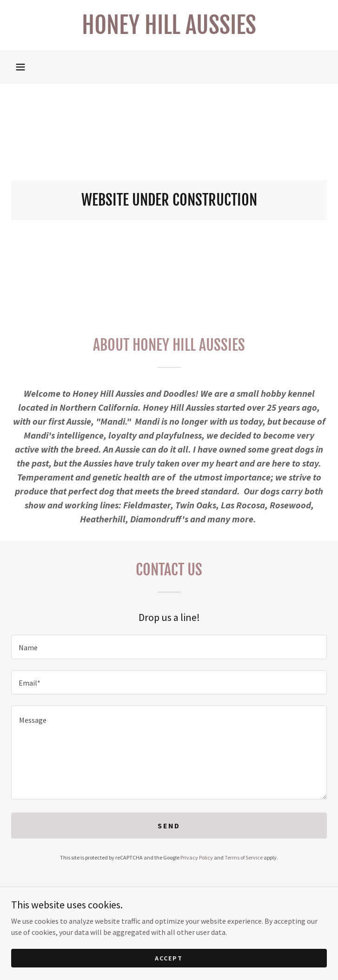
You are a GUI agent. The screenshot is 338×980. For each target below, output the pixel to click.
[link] (169, 25)
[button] (20, 67)
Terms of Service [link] (244, 857)
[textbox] (169, 647)
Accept (169, 971)
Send (169, 826)
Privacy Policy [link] (197, 857)
